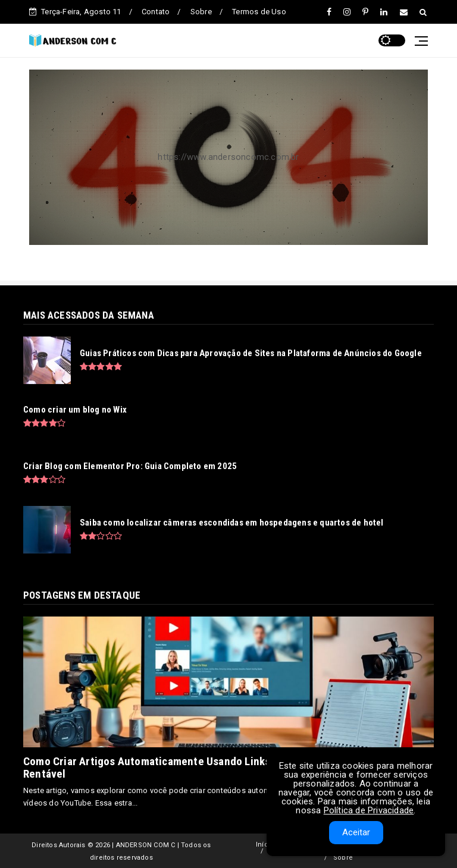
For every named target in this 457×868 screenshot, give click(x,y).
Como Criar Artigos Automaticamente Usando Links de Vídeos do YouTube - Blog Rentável (217, 768)
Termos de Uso (259, 12)
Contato (156, 12)
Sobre (201, 12)
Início (265, 845)
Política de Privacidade (369, 810)
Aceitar (356, 832)
